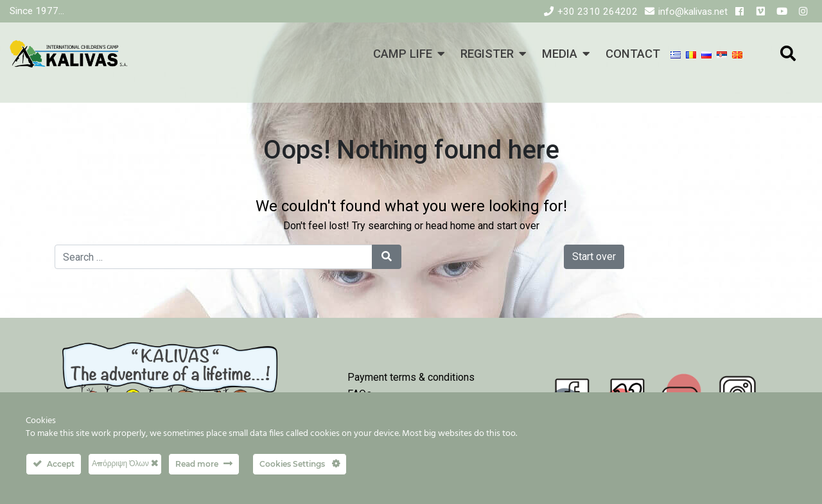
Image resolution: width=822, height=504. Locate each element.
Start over (594, 256)
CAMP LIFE (403, 54)
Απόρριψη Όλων (125, 463)
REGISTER (487, 54)
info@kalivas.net (693, 12)
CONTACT (633, 54)
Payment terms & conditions (411, 377)
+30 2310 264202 (598, 12)
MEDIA (560, 54)
